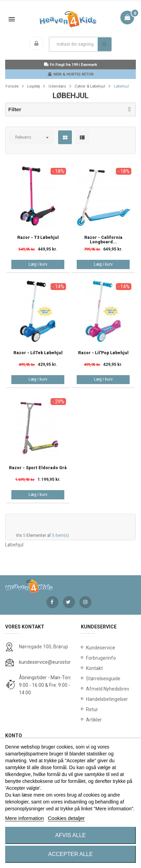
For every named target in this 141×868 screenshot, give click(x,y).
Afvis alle (71, 835)
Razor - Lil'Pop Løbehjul (103, 353)
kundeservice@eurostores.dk (51, 662)
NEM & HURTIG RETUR (70, 74)
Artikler (94, 720)
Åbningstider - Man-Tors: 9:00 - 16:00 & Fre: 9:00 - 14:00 (46, 685)
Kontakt (94, 668)
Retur (92, 709)
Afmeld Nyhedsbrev (108, 689)
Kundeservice (101, 648)
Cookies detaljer (66, 818)
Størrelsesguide (103, 679)
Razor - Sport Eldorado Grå (38, 468)
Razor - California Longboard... (103, 240)
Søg (104, 44)
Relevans (23, 137)
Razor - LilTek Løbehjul (38, 353)
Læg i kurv (38, 264)
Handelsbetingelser (107, 699)
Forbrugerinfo (101, 658)
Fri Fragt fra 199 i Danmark (70, 65)
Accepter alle (70, 854)
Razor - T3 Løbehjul (38, 238)
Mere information (25, 818)
